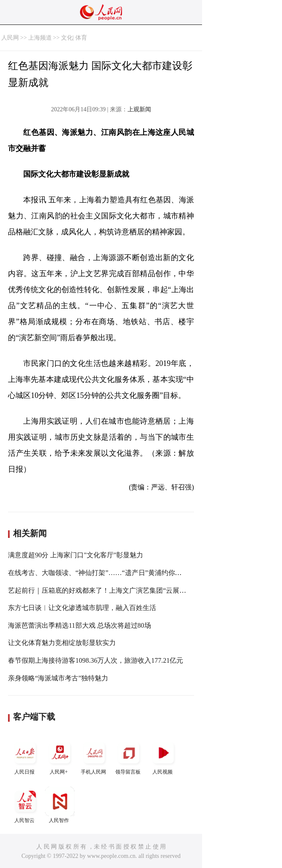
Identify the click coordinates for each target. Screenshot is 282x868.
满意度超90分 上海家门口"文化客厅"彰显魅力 (76, 555)
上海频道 (40, 38)
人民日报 (25, 756)
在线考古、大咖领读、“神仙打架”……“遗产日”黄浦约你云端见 (101, 573)
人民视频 (163, 756)
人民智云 (25, 805)
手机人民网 (94, 756)
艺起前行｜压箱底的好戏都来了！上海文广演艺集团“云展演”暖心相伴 (112, 590)
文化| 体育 (74, 38)
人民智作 (60, 805)
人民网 (10, 38)
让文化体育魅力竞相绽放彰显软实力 (62, 643)
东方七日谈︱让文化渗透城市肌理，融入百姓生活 (82, 608)
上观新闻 (139, 109)
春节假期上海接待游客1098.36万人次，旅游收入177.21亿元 (96, 660)
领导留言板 (129, 756)
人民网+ (60, 756)
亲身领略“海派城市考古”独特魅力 (58, 678)
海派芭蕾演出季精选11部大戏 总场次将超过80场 (79, 625)
